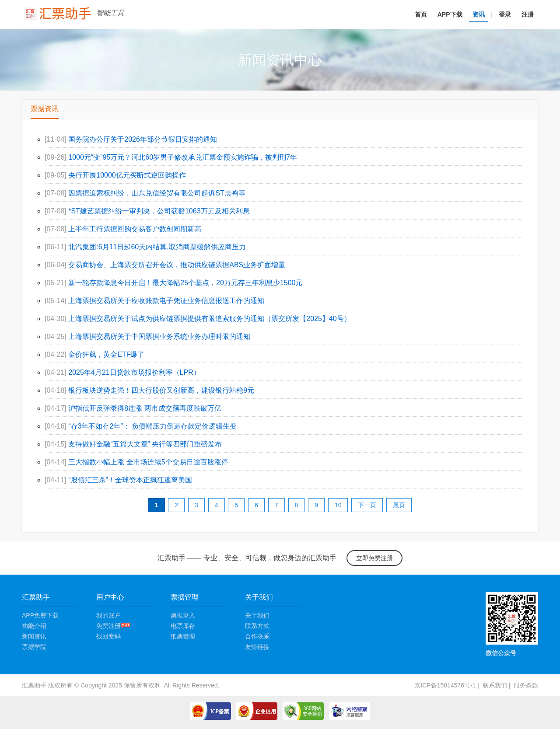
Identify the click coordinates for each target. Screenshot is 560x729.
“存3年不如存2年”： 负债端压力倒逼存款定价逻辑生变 (152, 426)
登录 (505, 14)
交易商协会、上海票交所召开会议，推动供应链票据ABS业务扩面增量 (177, 265)
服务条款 (526, 685)
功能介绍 (34, 626)
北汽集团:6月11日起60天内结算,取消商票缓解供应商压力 (157, 247)
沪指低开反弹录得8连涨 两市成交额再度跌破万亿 (145, 408)
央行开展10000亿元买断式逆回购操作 (127, 175)
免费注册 (113, 626)
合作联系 (257, 636)
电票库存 (183, 626)
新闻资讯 (34, 636)
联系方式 (257, 626)
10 (338, 505)
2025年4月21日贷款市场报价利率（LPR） (134, 372)
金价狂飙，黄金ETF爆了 (106, 354)
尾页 (399, 505)
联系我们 (495, 685)
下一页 (367, 505)
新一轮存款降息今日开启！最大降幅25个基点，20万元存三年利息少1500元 (185, 283)
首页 (421, 14)
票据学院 (34, 647)
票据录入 (183, 615)
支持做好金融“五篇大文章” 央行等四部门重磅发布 (145, 444)
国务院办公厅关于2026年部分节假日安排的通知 (143, 139)
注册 (528, 14)
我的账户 (108, 615)
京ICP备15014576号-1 (445, 685)
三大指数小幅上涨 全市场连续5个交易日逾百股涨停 (148, 462)
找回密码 (108, 636)
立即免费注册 (374, 558)
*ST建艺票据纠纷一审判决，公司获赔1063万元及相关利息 (159, 211)
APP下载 (450, 14)
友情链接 (257, 647)
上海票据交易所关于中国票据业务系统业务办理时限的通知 (159, 337)
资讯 (479, 14)
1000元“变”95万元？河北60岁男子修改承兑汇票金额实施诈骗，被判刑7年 (183, 157)
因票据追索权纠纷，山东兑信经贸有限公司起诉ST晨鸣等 (157, 193)
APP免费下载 (40, 615)
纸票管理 (183, 636)
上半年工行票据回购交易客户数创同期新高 (135, 229)
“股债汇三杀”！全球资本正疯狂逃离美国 (130, 480)
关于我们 (257, 615)
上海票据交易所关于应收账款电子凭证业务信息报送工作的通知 (166, 301)
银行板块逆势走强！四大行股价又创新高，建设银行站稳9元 (161, 390)
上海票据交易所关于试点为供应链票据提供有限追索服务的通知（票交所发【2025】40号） (209, 319)
